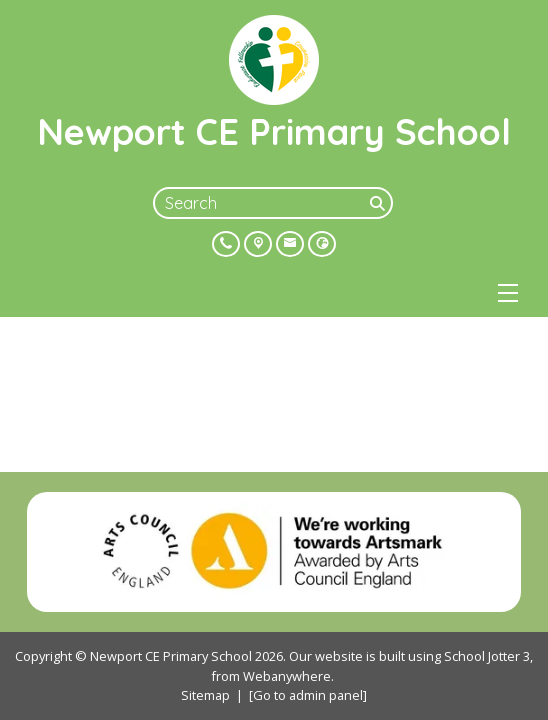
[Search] (379, 203)
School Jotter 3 (487, 656)
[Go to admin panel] (308, 695)
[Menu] (508, 293)
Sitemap (205, 695)
